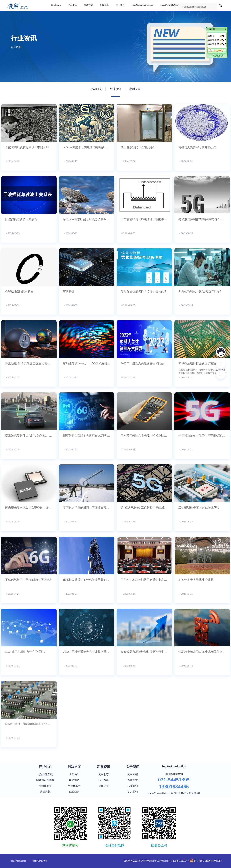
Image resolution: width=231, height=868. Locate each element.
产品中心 (73, 5)
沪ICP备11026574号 (180, 861)
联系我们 (133, 786)
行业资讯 (115, 89)
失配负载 (45, 792)
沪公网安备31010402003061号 (208, 861)
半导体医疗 (74, 786)
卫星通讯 (74, 774)
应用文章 (135, 89)
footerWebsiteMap (18, 861)
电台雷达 (74, 780)
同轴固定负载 (45, 774)
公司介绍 (133, 774)
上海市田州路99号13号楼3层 (184, 793)
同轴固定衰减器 (45, 780)
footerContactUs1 (174, 774)
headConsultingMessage (143, 5)
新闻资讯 (104, 5)
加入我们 (133, 792)
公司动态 (96, 89)
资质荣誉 (133, 780)
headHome (56, 5)
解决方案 (88, 5)
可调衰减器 (45, 786)
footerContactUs (174, 766)
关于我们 (120, 5)
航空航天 (74, 792)
